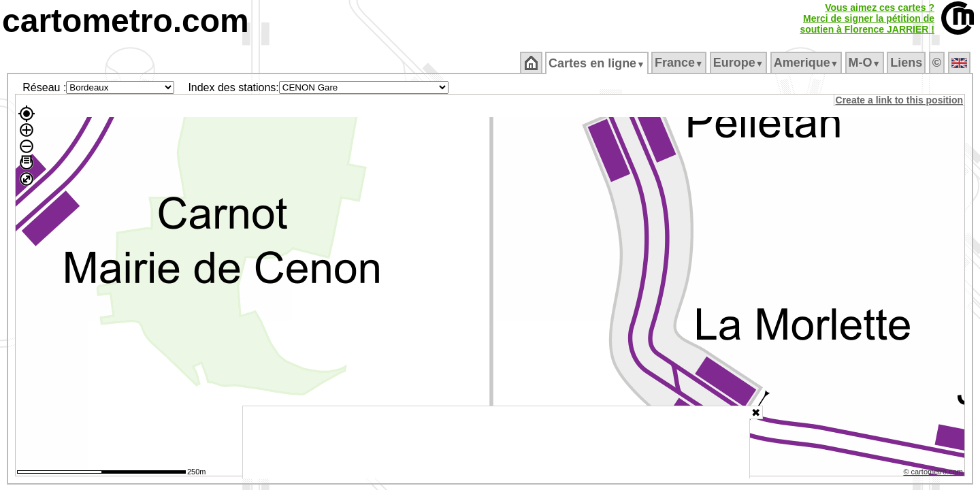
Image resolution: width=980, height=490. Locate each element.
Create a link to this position (900, 100)
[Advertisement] (496, 442)
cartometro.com (126, 21)
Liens (908, 63)
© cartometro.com (934, 474)
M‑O (865, 63)
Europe (739, 63)
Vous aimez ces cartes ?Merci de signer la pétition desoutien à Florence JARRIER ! (867, 18)
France (680, 63)
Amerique (807, 63)
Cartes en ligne (598, 63)
